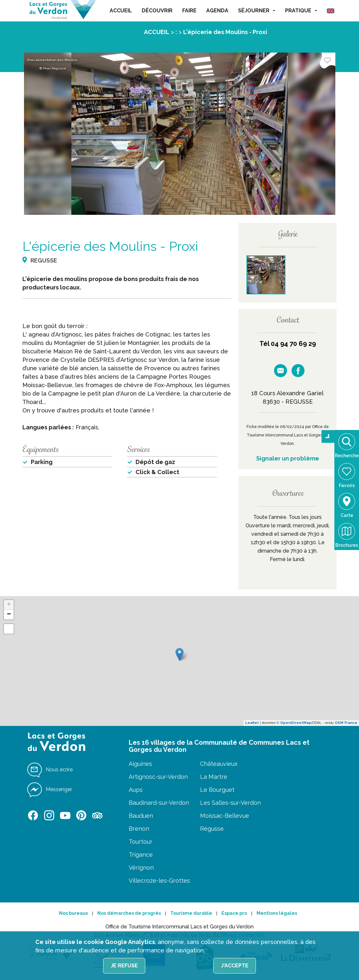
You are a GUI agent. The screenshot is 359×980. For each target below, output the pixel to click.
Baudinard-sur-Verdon (159, 803)
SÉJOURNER (257, 11)
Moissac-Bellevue (225, 816)
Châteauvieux (219, 764)
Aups (136, 790)
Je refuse (124, 966)
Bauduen (141, 816)
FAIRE (189, 11)
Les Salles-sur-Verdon (230, 803)
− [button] (9, 615)
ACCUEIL (121, 11)
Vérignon (141, 868)
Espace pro (234, 913)
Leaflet (252, 723)
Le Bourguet (217, 790)
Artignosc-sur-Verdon (158, 777)
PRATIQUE (301, 11)
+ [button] (9, 605)
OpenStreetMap (296, 723)
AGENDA (217, 11)
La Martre (214, 777)
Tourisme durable (191, 913)
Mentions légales (277, 913)
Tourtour (141, 842)
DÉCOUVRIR (157, 11)
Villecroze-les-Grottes (159, 881)
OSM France (346, 723)
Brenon (139, 829)
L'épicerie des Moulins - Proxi (225, 32)
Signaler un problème (288, 458)
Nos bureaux (73, 913)
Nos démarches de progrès (129, 913)
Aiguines (140, 764)
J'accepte (235, 966)
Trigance (141, 855)
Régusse (212, 829)
